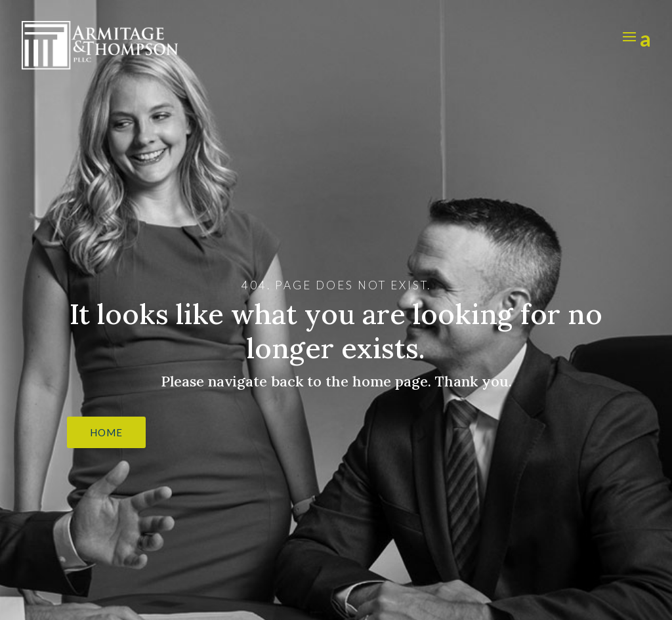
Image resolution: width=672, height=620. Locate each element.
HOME (106, 432)
